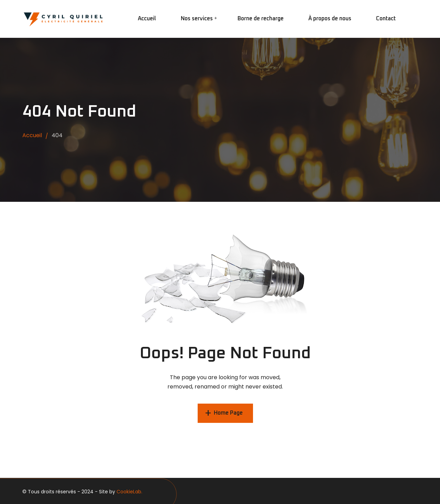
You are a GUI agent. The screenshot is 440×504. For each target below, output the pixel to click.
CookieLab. (129, 492)
